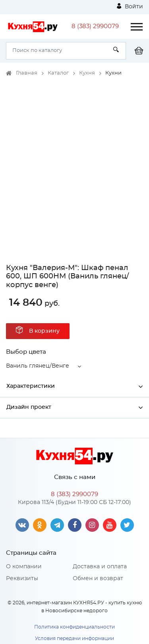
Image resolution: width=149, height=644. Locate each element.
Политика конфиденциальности (74, 627)
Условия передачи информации (74, 638)
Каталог (58, 73)
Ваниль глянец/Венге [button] (38, 366)
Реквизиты (22, 579)
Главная (27, 73)
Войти (130, 6)
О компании (24, 567)
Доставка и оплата (100, 567)
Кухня (87, 73)
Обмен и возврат (98, 579)
